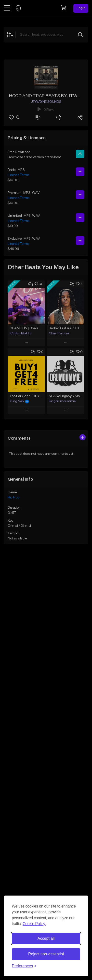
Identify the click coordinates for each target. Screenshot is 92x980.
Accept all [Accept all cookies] (46, 938)
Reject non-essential (46, 954)
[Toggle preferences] (24, 966)
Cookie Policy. (34, 924)
